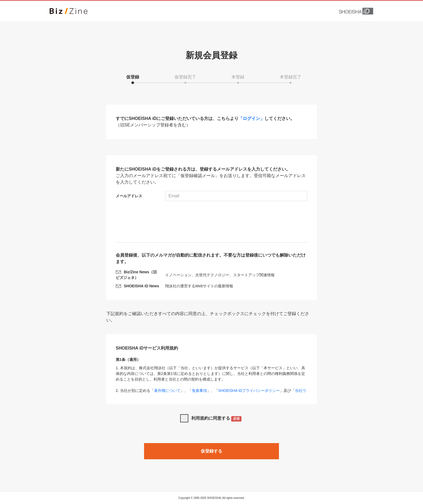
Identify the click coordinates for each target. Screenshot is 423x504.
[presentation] (211, 222)
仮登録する (211, 451)
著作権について (167, 391)
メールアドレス (129, 196)
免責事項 (199, 391)
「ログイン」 (251, 118)
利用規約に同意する (216, 419)
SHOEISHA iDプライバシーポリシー (249, 391)
